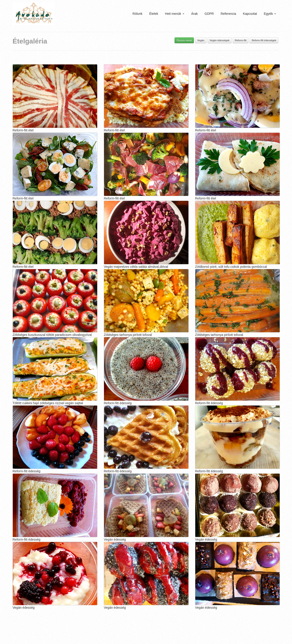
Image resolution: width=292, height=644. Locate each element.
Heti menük (175, 14)
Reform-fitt (241, 40)
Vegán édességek (220, 40)
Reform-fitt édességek (264, 40)
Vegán (201, 40)
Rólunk (138, 14)
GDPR (209, 14)
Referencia (228, 14)
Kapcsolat (250, 14)
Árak (194, 14)
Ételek (154, 14)
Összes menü (184, 40)
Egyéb (270, 14)
